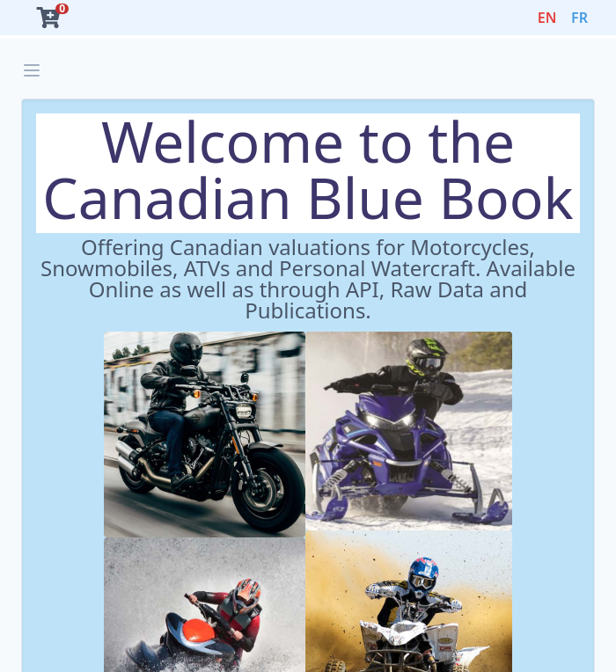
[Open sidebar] (32, 70)
